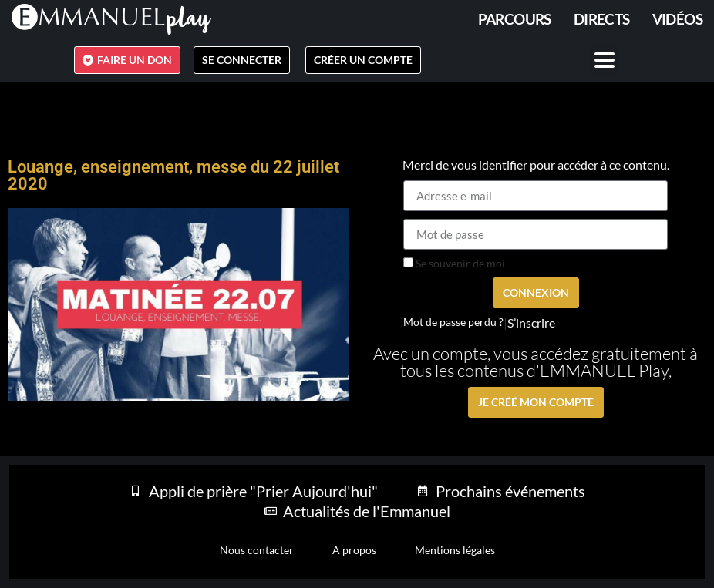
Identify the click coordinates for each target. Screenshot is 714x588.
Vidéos (677, 19)
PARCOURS (515, 19)
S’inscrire (531, 323)
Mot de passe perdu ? (453, 322)
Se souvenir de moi (454, 264)
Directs (602, 19)
